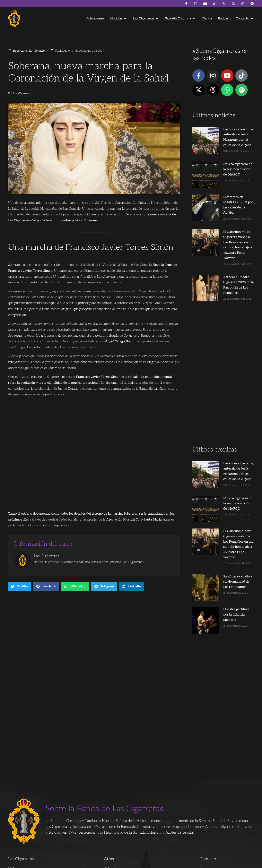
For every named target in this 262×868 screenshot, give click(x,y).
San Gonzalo (37, 51)
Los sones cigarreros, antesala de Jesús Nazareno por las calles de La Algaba (231, 135)
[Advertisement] (223, 341)
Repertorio (20, 51)
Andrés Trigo (71, 863)
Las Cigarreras (23, 94)
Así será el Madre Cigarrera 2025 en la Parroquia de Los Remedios (229, 248)
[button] (119, 19)
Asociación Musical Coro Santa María (134, 520)
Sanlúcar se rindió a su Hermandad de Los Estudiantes (225, 517)
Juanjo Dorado (90, 863)
